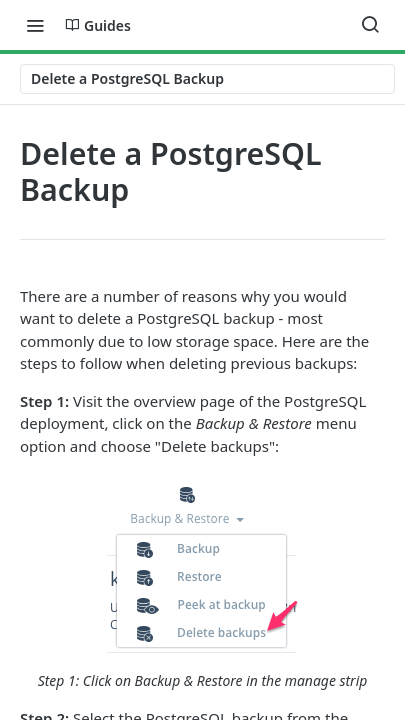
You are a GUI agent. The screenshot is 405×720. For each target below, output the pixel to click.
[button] (202, 582)
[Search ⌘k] (370, 25)
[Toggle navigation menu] (35, 25)
